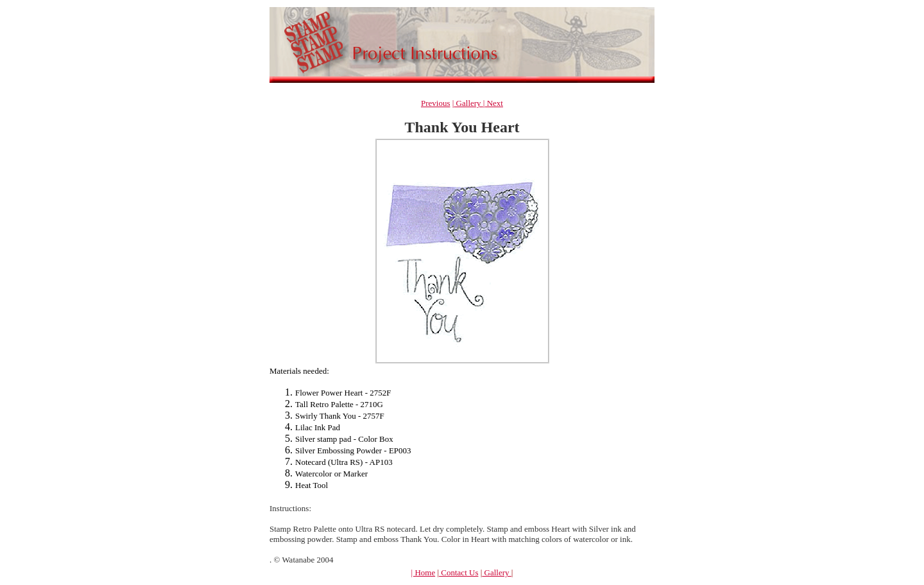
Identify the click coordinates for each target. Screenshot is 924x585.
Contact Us (458, 572)
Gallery (468, 103)
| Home (424, 572)
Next (494, 103)
